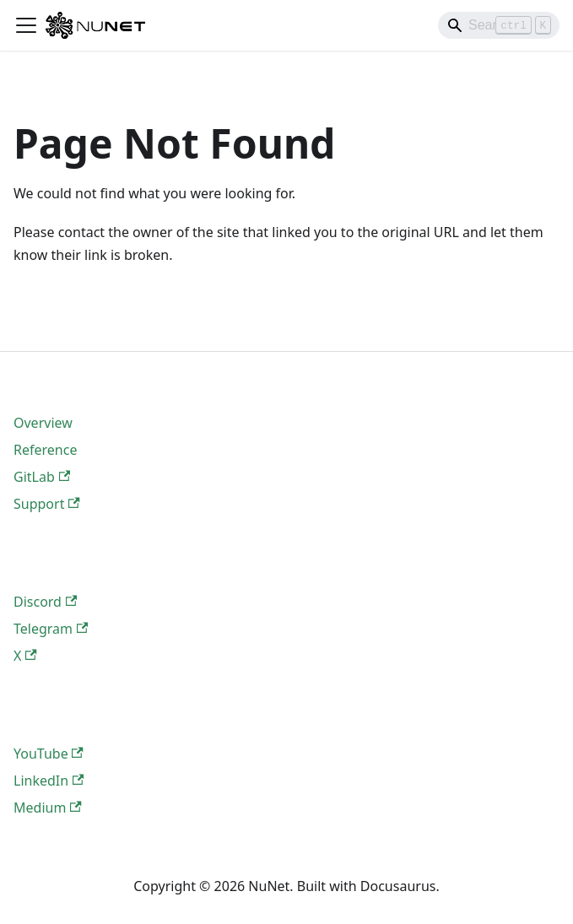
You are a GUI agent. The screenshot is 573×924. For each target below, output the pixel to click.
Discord (45, 602)
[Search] (499, 25)
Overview (43, 423)
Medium (48, 808)
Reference (45, 450)
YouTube (49, 754)
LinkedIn (49, 781)
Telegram (51, 629)
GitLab (42, 477)
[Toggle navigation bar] (26, 25)
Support (47, 504)
